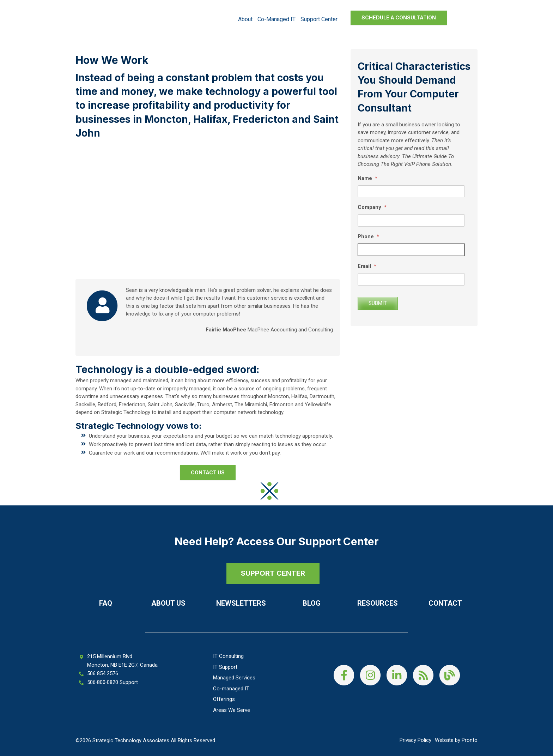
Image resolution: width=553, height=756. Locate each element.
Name (367, 178)
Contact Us (208, 472)
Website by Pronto (456, 740)
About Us (168, 603)
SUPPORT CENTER (273, 573)
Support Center (319, 19)
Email (367, 266)
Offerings (224, 699)
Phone (368, 236)
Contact (445, 603)
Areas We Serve (232, 710)
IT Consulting (228, 656)
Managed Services (234, 678)
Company (372, 207)
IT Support (225, 667)
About (245, 19)
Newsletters (241, 603)
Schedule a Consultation (399, 17)
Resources (378, 603)
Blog (312, 603)
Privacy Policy (415, 740)
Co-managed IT (276, 19)
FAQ (106, 603)
